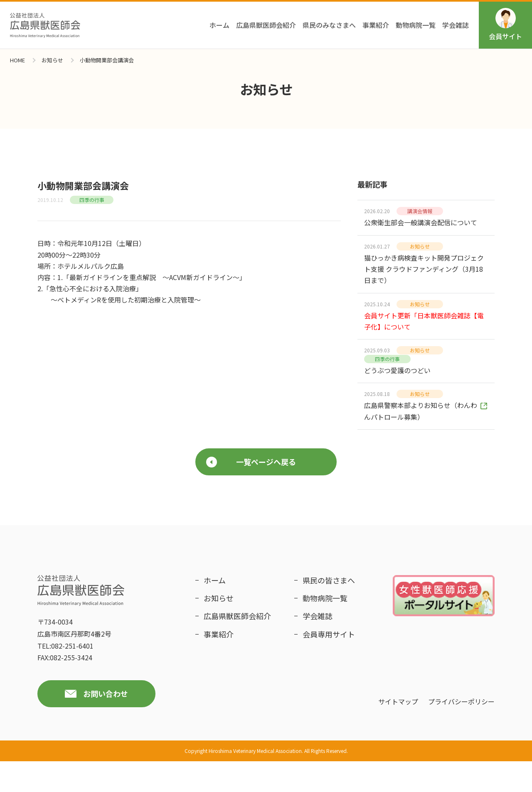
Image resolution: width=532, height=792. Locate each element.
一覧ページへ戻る (251, 493)
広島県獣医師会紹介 (266, 25)
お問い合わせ (106, 725)
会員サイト (505, 25)
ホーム (219, 25)
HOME (17, 60)
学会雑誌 (456, 25)
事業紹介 (376, 25)
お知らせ (52, 60)
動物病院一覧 (416, 25)
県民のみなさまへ (329, 25)
